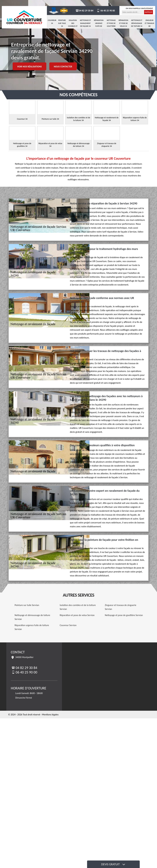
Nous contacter (63, 67)
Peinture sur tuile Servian (27, 605)
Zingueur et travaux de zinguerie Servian (121, 607)
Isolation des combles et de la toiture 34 (73, 26)
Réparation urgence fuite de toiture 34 (99, 25)
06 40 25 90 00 (106, 11)
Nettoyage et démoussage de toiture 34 (137, 23)
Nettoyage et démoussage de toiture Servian (32, 617)
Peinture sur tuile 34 (62, 23)
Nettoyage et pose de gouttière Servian (124, 615)
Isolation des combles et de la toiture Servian (78, 607)
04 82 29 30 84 (84, 11)
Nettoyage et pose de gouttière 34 (111, 25)
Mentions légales (50, 715)
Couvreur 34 (52, 22)
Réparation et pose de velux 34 (123, 23)
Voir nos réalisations (29, 67)
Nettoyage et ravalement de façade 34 (85, 23)
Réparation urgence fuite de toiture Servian (32, 627)
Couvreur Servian (68, 625)
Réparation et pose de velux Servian (77, 615)
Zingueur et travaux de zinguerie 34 (149, 26)
